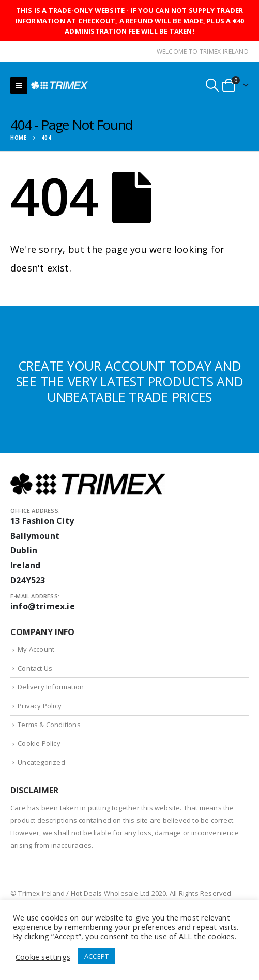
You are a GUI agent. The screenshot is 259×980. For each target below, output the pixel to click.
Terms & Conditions (49, 725)
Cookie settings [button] (43, 957)
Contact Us (35, 668)
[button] (19, 85)
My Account (36, 649)
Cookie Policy (39, 743)
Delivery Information (51, 687)
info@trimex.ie (43, 606)
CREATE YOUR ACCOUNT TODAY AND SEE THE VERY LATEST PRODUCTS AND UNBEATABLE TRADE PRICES (130, 381)
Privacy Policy (40, 706)
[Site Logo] (59, 85)
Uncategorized (41, 762)
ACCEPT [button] (96, 956)
